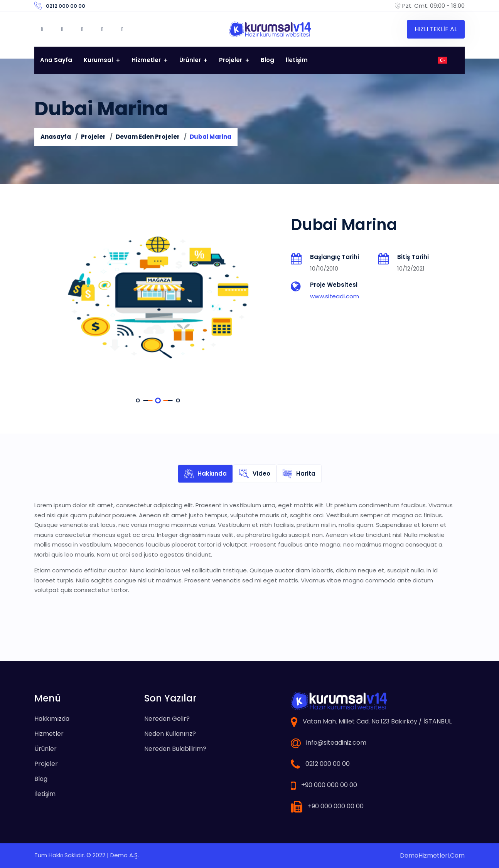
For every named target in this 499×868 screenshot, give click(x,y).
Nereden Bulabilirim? (175, 749)
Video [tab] (255, 474)
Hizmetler (147, 60)
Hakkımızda (52, 719)
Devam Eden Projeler (148, 137)
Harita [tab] (299, 474)
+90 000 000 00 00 (329, 785)
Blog (267, 60)
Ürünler (191, 60)
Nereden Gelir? (167, 719)
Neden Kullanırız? (170, 734)
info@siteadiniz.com (336, 743)
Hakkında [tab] (205, 474)
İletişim (297, 60)
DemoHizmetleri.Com (432, 855)
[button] (138, 400)
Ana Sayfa (56, 60)
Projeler (231, 60)
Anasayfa (56, 137)
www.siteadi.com (335, 296)
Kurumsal (99, 60)
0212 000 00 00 (66, 6)
